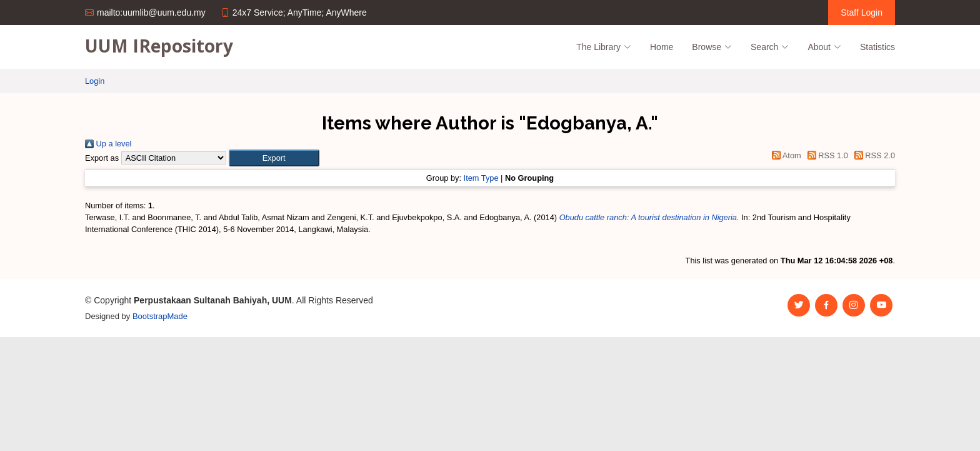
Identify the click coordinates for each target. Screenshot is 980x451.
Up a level (108, 144)
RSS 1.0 (826, 155)
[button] (274, 158)
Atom (785, 155)
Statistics (877, 47)
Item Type (481, 178)
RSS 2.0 (872, 155)
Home (662, 47)
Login (95, 81)
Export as (102, 158)
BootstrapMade (160, 316)
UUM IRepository (159, 46)
